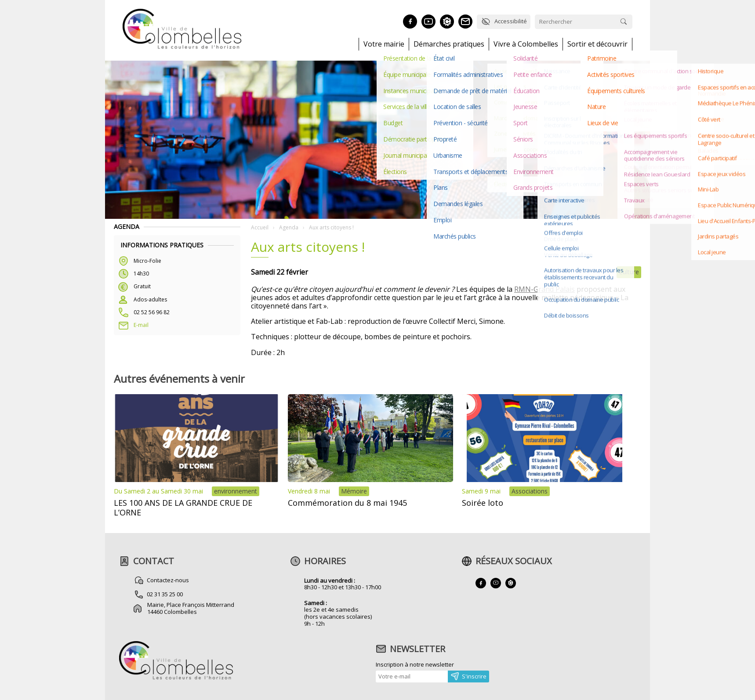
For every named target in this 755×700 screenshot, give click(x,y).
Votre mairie (384, 44)
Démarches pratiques (449, 44)
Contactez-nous (168, 580)
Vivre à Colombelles (526, 44)
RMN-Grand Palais (544, 289)
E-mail (141, 325)
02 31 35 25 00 (165, 594)
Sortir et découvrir (597, 44)
